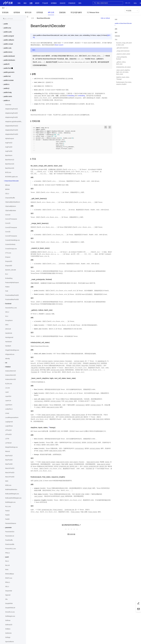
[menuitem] (135, 3)
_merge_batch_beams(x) (123, 51)
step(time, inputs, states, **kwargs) (123, 78)
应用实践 (40, 12)
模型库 (37, 3)
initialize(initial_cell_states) (123, 67)
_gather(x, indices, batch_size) (121, 63)
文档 (31, 3)
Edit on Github (105, 18)
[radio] (66, 529)
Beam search (59, 45)
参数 (116, 29)
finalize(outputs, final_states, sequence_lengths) (124, 83)
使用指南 (17, 12)
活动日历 (63, 3)
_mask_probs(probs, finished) (122, 58)
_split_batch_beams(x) (122, 48)
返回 (116, 32)
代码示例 (117, 36)
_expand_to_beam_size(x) (123, 54)
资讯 (80, 3)
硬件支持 (28, 12)
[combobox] (109, 3)
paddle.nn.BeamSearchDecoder (123, 24)
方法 (116, 40)
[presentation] (74, 56)
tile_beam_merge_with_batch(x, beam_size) (124, 44)
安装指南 (5, 12)
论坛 (135, 3)
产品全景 (45, 3)
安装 (19, 3)
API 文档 (51, 12)
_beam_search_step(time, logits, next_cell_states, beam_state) (123, 72)
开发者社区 (72, 3)
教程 (25, 3)
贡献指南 (62, 12)
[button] (31, 3)
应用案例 (54, 3)
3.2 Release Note (93, 12)
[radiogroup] (71, 529)
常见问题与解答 (76, 12)
